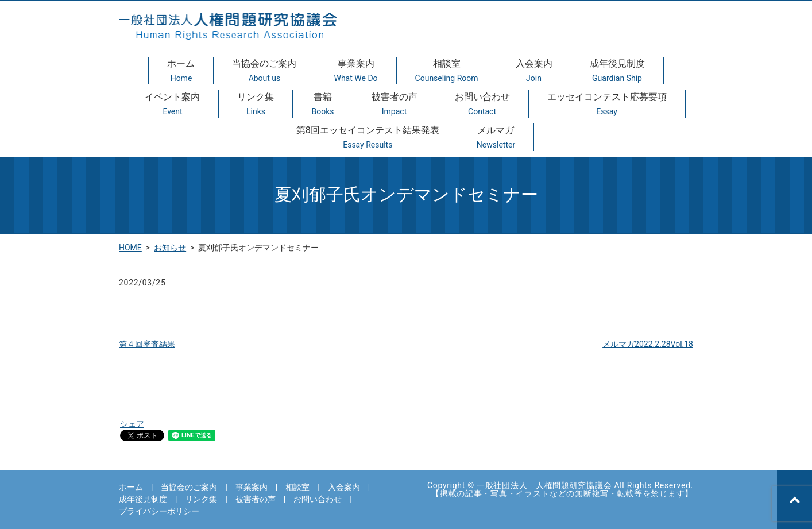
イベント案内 (172, 105)
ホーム (181, 71)
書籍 (322, 105)
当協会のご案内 (264, 71)
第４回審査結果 (147, 344)
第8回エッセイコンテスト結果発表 (368, 138)
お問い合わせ (482, 105)
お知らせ (170, 248)
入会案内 (534, 71)
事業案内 (355, 71)
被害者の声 (395, 105)
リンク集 (256, 105)
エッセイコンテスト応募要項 (607, 105)
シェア (132, 424)
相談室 (447, 71)
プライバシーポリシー (159, 511)
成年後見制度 (617, 71)
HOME (130, 248)
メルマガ (496, 138)
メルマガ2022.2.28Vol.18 (648, 344)
